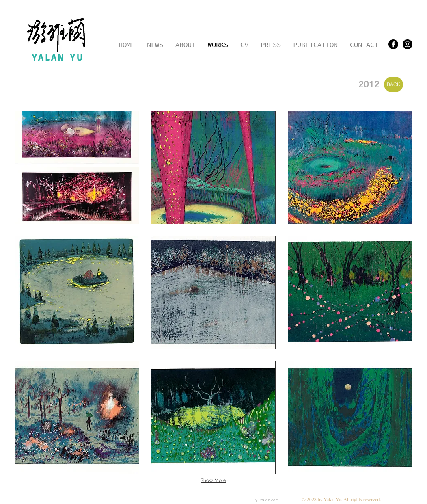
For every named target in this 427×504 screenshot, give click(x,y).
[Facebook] (393, 44)
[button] (77, 168)
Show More (213, 480)
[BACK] (394, 84)
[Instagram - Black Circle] (408, 44)
